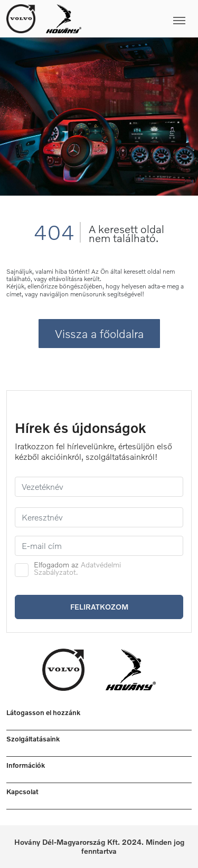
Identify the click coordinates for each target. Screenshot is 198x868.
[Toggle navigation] (136, 18)
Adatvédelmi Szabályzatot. (77, 568)
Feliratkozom (99, 607)
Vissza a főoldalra (99, 334)
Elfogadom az (77, 568)
